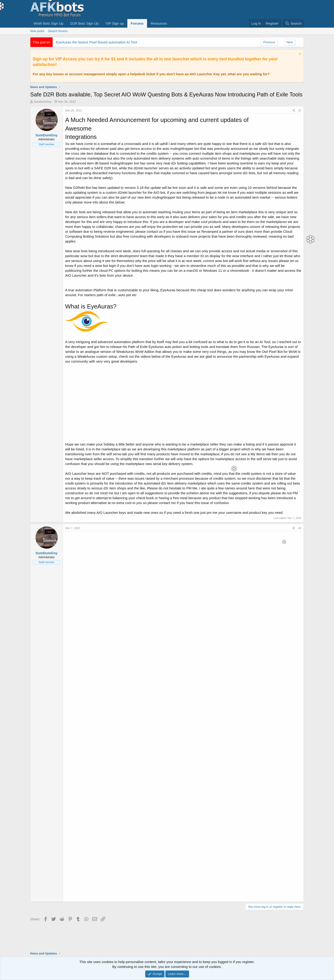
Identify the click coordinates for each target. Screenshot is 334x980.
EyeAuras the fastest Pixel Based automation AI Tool (97, 42)
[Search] (293, 23)
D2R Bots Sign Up (84, 23)
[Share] (294, 111)
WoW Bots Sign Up (48, 23)
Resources (159, 23)
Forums (137, 23)
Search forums (58, 31)
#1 (300, 111)
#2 (300, 528)
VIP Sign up (115, 23)
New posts (37, 31)
